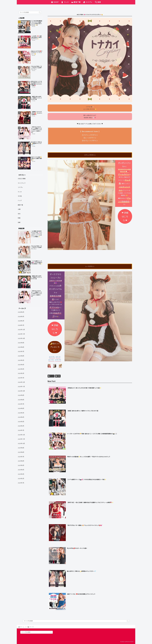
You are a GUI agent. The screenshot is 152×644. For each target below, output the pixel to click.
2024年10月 (21, 391)
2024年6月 (21, 408)
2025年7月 (21, 351)
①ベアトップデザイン (90, 135)
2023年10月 (21, 443)
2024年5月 (21, 413)
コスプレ (52, 357)
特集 (58, 376)
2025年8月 (21, 347)
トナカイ (52, 360)
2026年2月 (21, 321)
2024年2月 (21, 426)
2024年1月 (21, 430)
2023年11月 (21, 439)
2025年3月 (21, 369)
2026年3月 (21, 317)
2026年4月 (21, 312)
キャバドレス (22, 183)
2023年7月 (21, 457)
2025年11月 (21, 334)
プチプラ (58, 360)
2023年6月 (21, 461)
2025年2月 (21, 373)
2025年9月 (21, 343)
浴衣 (19, 214)
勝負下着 (20, 205)
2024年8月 (21, 400)
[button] (40, 13)
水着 (19, 209)
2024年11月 (21, 387)
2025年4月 (21, 365)
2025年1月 (21, 378)
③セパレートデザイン (90, 141)
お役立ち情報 (22, 179)
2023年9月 (21, 448)
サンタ (58, 357)
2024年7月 (21, 404)
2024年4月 (21, 417)
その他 (20, 196)
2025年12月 (21, 330)
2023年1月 (21, 483)
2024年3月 (21, 422)
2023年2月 (21, 479)
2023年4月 (21, 470)
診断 (19, 222)
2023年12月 (21, 435)
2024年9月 (21, 395)
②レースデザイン (90, 138)
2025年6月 (21, 356)
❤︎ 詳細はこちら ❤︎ (125, 216)
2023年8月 (21, 452)
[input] (30, 12)
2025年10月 (21, 338)
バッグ (20, 201)
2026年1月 (21, 325)
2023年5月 (21, 465)
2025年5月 (21, 360)
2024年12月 (21, 382)
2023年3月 (21, 474)
